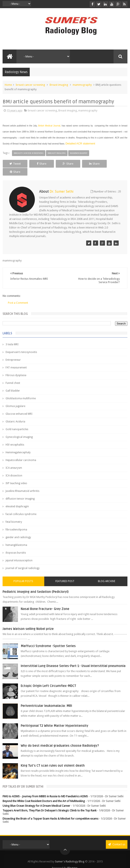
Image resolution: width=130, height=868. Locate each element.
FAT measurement (16, 359)
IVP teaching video (16, 475)
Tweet (14, 164)
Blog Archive (107, 573)
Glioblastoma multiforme (21, 390)
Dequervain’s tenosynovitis (21, 344)
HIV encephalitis (15, 437)
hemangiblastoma (16, 537)
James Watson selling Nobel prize (28, 621)
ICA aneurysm (14, 460)
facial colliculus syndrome (21, 506)
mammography (82, 85)
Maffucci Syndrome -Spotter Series (48, 638)
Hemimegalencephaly (18, 444)
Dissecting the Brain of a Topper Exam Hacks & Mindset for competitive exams (50, 810)
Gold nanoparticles (17, 421)
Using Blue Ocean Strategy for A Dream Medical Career (36, 798)
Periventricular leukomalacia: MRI (46, 698)
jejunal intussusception (19, 552)
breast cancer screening (30, 85)
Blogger (72, 860)
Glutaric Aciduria (15, 413)
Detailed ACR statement (80, 143)
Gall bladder (13, 383)
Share (40, 164)
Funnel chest (13, 375)
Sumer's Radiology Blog (70, 854)
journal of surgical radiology (23, 560)
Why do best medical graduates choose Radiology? (60, 737)
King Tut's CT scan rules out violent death (53, 757)
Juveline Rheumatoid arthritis (22, 483)
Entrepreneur (13, 352)
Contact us (117, 836)
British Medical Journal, (50, 126)
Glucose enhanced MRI (19, 406)
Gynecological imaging (19, 429)
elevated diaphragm (17, 498)
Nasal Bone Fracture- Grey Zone (45, 601)
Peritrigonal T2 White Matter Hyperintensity (55, 718)
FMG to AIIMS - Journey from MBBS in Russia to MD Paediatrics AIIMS (45, 788)
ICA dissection (14, 467)
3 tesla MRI (12, 336)
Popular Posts (23, 573)
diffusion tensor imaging (20, 491)
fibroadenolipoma (16, 521)
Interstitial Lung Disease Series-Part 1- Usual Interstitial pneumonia (73, 658)
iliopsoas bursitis (16, 545)
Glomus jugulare (15, 398)
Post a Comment (18, 295)
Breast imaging (59, 85)
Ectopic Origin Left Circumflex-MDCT (48, 678)
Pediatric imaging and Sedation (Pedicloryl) (36, 584)
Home (8, 85)
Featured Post (65, 573)
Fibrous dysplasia (16, 367)
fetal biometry (14, 514)
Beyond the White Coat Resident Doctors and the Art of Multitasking (44, 793)
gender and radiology (18, 529)
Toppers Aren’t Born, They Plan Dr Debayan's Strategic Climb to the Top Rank (49, 802)
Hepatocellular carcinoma (21, 452)
